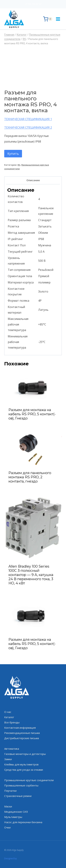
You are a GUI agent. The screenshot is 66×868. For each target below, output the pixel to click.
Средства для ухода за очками (24, 770)
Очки (7, 827)
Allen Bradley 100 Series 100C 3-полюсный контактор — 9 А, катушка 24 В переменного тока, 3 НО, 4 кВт (31, 575)
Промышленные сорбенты (21, 785)
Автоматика (12, 749)
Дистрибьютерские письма (22, 738)
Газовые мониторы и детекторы (25, 754)
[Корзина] (48, 19)
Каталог (9, 717)
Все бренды (12, 722)
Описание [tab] (33, 180)
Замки (8, 759)
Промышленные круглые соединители (29, 780)
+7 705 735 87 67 (33, 4)
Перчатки (10, 791)
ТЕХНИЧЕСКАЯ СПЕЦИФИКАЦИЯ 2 (28, 127)
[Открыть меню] (58, 19)
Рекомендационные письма (22, 733)
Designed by (10, 858)
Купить (13, 154)
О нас (8, 712)
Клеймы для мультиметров (21, 764)
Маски (8, 806)
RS (19, 165)
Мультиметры (13, 817)
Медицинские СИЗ (16, 812)
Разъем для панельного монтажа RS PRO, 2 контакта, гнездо (30, 477)
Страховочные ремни (18, 796)
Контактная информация (20, 728)
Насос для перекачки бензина (23, 822)
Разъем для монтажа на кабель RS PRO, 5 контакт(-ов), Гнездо (32, 414)
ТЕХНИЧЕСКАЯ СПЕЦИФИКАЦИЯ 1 (28, 119)
